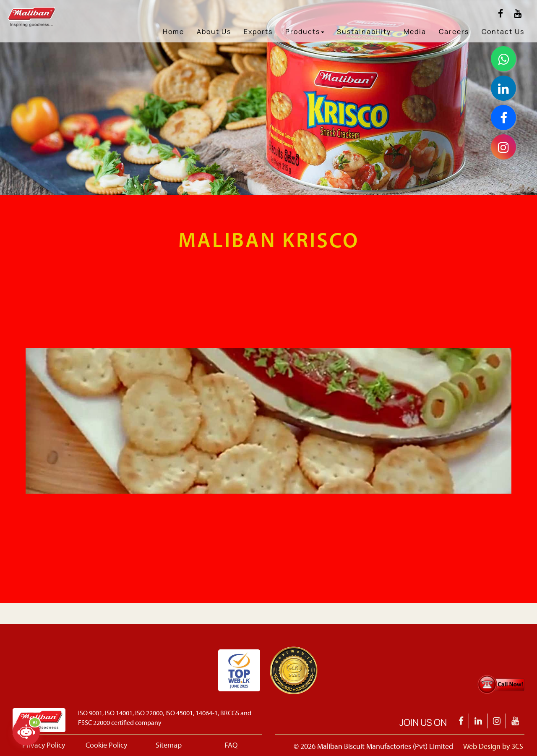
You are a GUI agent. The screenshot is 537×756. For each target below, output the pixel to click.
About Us (214, 31)
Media (415, 31)
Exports (258, 31)
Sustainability (364, 31)
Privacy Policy (44, 745)
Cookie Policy (106, 745)
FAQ (231, 745)
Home (173, 31)
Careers (454, 31)
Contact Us (503, 31)
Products (305, 31)
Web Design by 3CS (493, 746)
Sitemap (169, 745)
